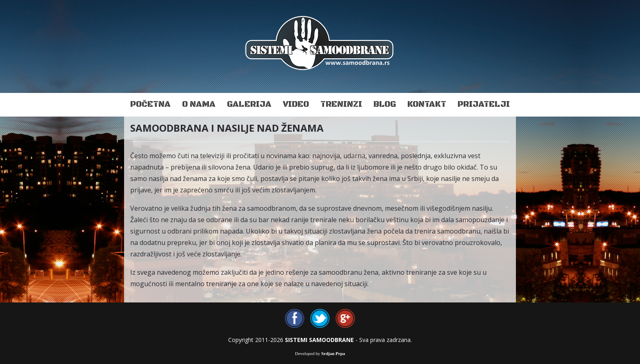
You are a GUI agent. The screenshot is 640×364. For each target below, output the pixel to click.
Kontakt (427, 105)
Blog (385, 105)
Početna (150, 105)
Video (296, 105)
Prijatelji (484, 105)
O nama (199, 105)
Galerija (249, 105)
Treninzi (341, 105)
